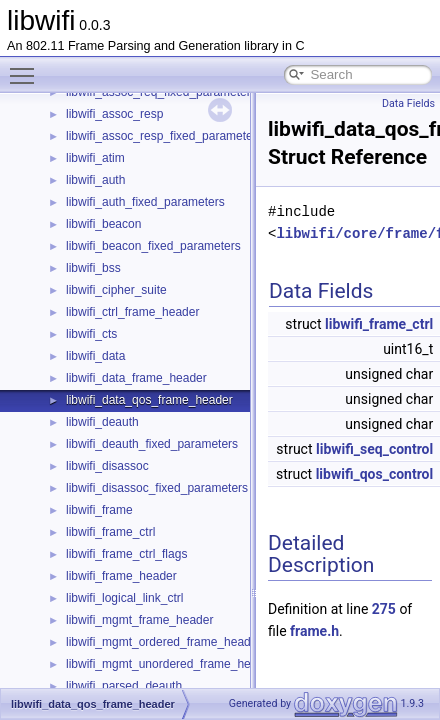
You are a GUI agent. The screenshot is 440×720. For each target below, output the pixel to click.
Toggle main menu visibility (27, 67)
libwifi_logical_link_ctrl (124, 598)
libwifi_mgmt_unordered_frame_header (170, 664)
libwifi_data (95, 356)
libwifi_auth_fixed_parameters (145, 202)
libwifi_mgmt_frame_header (139, 620)
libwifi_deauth (102, 422)
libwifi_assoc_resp (114, 114)
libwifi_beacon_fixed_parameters (153, 246)
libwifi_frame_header (121, 576)
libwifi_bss (93, 268)
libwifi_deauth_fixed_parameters (152, 444)
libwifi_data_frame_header (136, 378)
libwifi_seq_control (374, 449)
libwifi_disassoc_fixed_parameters (157, 488)
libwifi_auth (95, 180)
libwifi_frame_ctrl (110, 532)
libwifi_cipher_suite (116, 290)
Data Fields (408, 103)
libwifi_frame (99, 510)
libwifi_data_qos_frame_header (149, 400)
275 (384, 609)
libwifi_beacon (103, 224)
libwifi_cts (91, 334)
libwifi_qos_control (375, 474)
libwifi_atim (95, 158)
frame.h (314, 631)
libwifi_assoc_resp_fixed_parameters (164, 136)
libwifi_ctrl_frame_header (132, 312)
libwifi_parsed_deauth (124, 686)
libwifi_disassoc (107, 466)
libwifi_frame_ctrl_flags (126, 554)
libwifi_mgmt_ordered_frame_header (163, 642)
